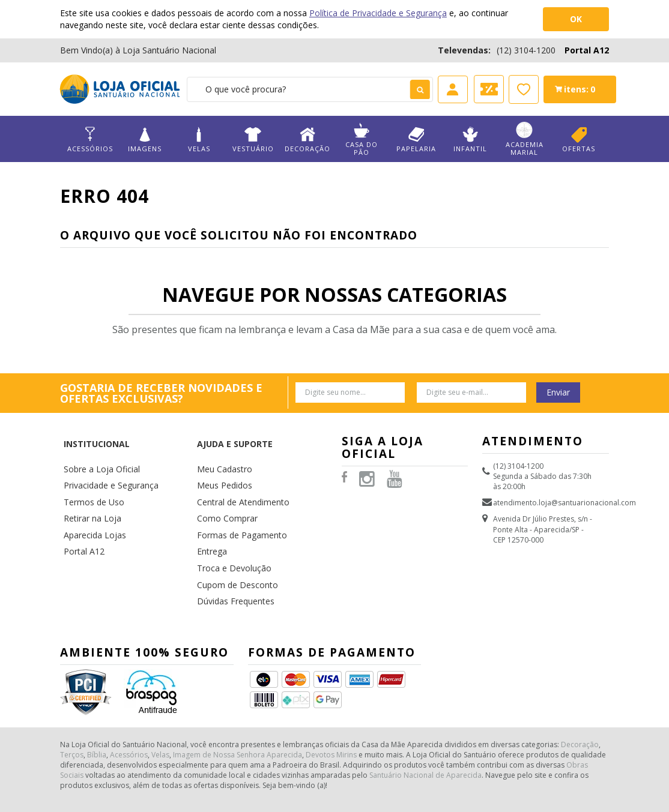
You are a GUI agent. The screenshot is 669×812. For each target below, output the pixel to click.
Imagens (144, 140)
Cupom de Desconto (232, 545)
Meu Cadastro (221, 446)
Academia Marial (525, 139)
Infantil (471, 140)
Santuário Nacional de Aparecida (425, 729)
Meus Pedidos (221, 460)
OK (576, 19)
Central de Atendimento (238, 474)
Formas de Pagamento (236, 503)
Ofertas (579, 140)
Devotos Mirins (331, 709)
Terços (72, 709)
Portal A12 (587, 50)
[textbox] (310, 89)
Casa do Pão (362, 139)
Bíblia (97, 709)
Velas (199, 140)
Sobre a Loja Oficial (97, 446)
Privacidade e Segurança (105, 460)
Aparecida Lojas (91, 503)
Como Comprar (224, 488)
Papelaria (416, 140)
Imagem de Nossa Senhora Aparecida (238, 709)
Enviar (558, 392)
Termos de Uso (90, 474)
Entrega (210, 516)
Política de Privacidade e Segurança (378, 13)
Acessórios (90, 140)
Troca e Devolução (229, 531)
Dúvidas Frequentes (231, 559)
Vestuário (253, 140)
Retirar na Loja (88, 488)
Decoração (307, 140)
